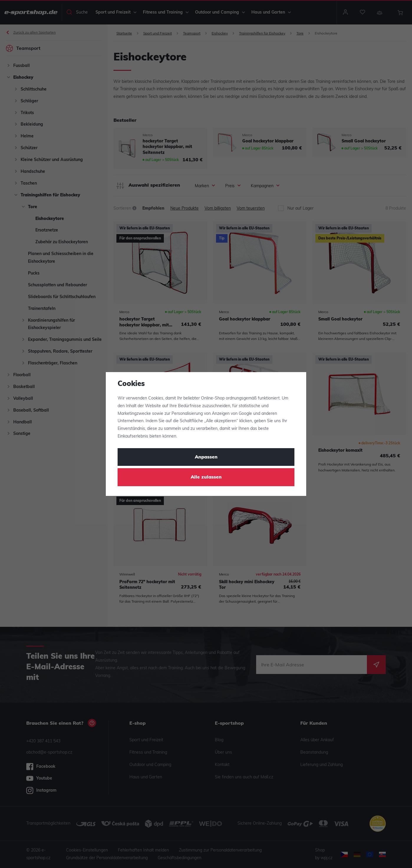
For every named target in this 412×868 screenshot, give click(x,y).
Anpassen (206, 457)
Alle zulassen (206, 477)
